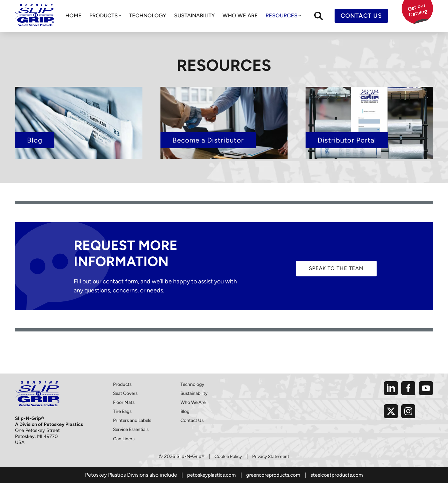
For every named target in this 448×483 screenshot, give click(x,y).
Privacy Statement (271, 456)
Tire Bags (123, 411)
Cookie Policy (227, 456)
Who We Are (240, 16)
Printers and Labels (133, 420)
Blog (185, 411)
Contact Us (361, 16)
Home (74, 16)
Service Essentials (132, 429)
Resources (282, 16)
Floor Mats (124, 402)
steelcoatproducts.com (339, 475)
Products (104, 16)
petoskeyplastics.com (209, 475)
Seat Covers (126, 393)
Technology (148, 16)
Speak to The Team (336, 268)
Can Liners (124, 438)
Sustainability (194, 16)
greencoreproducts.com (273, 475)
